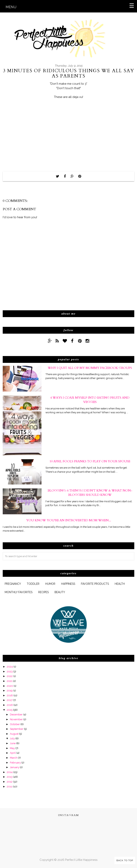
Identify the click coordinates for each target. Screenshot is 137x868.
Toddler (33, 584)
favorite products (95, 584)
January (15, 767)
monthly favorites (19, 592)
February (15, 762)
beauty (60, 592)
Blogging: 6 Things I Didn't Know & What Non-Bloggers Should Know (90, 493)
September (17, 729)
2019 (10, 690)
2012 (10, 782)
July (12, 738)
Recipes (43, 592)
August (14, 734)
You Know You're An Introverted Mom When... (69, 520)
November (16, 719)
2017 (10, 700)
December (16, 714)
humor (50, 584)
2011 (10, 786)
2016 (10, 705)
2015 (10, 710)
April (13, 753)
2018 (10, 695)
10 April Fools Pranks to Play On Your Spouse (90, 461)
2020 (10, 686)
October (15, 724)
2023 (10, 671)
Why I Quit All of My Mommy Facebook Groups (90, 368)
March (14, 758)
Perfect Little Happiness (81, 860)
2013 (10, 777)
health (120, 584)
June (13, 743)
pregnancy (13, 584)
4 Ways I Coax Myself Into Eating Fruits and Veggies (90, 400)
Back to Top (125, 860)
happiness (68, 584)
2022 (10, 676)
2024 (10, 667)
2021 (10, 681)
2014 (10, 772)
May (12, 748)
